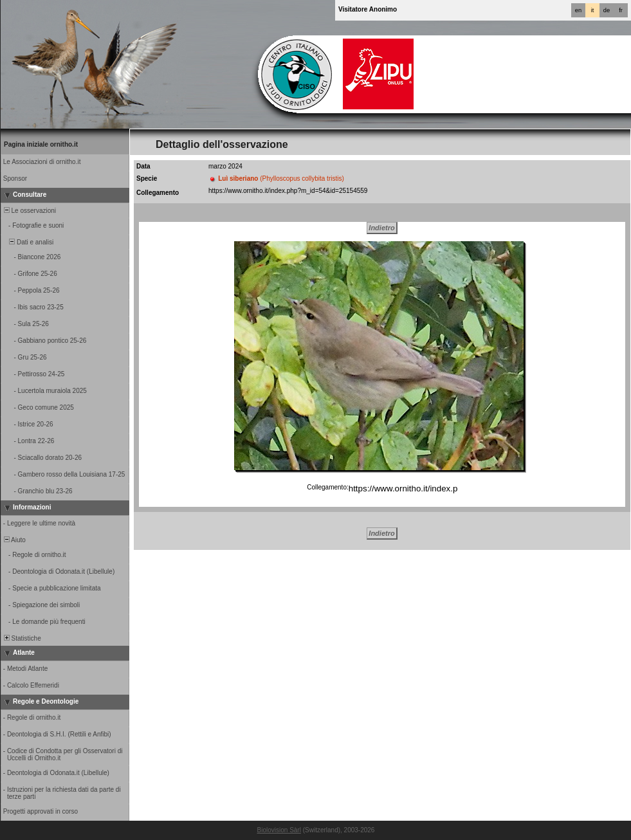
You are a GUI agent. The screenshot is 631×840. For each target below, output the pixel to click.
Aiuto (14, 540)
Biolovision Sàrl (279, 830)
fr (621, 10)
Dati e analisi (28, 242)
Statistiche (22, 638)
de (607, 10)
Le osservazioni (29, 211)
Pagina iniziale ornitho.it (41, 144)
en (578, 10)
